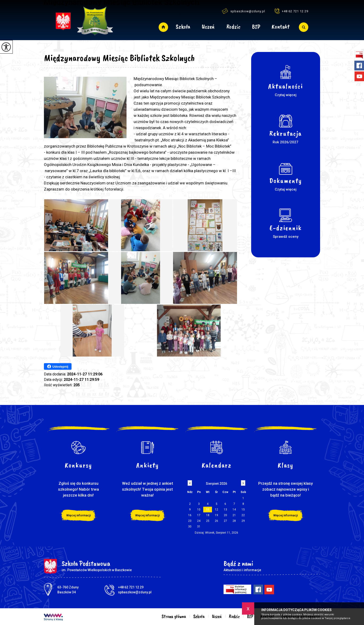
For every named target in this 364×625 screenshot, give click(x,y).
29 (243, 521)
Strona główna (163, 27)
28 (234, 521)
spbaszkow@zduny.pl (243, 11)
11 (208, 510)
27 (225, 521)
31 (199, 527)
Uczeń (208, 27)
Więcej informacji (78, 515)
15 (243, 510)
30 (190, 527)
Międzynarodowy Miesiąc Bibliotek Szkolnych (119, 58)
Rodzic (233, 27)
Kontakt (281, 27)
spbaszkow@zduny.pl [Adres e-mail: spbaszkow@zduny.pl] (135, 592)
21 (234, 515)
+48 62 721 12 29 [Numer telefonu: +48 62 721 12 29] (131, 587)
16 (190, 515)
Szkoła (183, 27)
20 (225, 515)
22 (243, 515)
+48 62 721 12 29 (291, 11)
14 (234, 510)
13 (225, 510)
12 (216, 510)
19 (216, 515)
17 (199, 515)
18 (208, 515)
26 (216, 521)
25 (208, 521)
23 (190, 521)
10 (199, 510)
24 (199, 521)
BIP (256, 27)
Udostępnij (58, 366)
